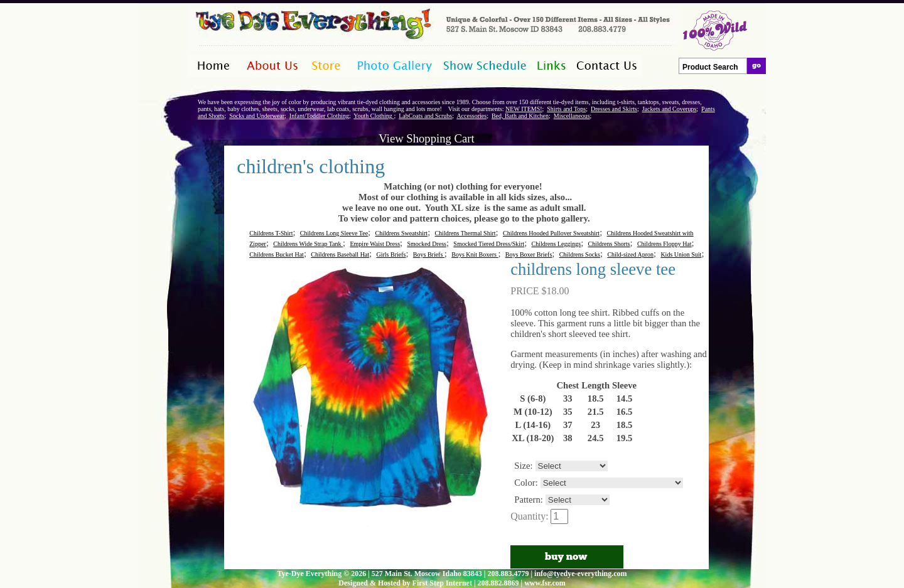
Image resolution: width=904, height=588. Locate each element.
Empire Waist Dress (375, 244)
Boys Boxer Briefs (529, 254)
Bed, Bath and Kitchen (520, 116)
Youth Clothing (374, 116)
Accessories (471, 116)
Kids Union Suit (681, 254)
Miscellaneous (572, 116)
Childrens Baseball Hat (340, 254)
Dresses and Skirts (614, 109)
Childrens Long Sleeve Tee (334, 233)
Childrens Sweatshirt (402, 233)
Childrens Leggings (557, 244)
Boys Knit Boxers (475, 254)
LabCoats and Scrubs (425, 116)
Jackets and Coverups (670, 109)
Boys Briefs (429, 254)
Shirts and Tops (566, 109)
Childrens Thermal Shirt (465, 233)
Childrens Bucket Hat (277, 254)
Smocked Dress (427, 244)
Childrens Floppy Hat (665, 244)
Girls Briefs (391, 254)
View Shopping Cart (426, 138)
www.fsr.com (545, 583)
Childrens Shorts (609, 244)
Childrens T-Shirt (271, 233)
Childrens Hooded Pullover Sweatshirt (551, 233)
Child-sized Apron (630, 254)
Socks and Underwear (257, 116)
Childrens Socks (580, 254)
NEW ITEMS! (524, 109)
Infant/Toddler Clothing (319, 116)
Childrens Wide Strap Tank (308, 244)
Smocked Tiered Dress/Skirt (489, 244)
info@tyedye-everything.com (580, 574)
